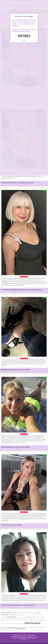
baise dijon (26, 613)
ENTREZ (24, 36)
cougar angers (12, 624)
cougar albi (8, 619)
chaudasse (21, 613)
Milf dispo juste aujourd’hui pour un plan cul (16, 370)
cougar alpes (11, 617)
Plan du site (24, 639)
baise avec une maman (23, 615)
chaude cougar (25, 620)
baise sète (37, 615)
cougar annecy (20, 623)
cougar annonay (5, 624)
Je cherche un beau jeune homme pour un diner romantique (22, 290)
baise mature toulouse (34, 619)
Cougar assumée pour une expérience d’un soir (17, 183)
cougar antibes (13, 615)
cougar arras (43, 620)
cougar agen (14, 613)
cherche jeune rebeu (22, 617)
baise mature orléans (34, 620)
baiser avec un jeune (17, 620)
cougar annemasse (16, 619)
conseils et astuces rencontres (15, 627)
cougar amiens (31, 617)
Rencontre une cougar (20, 635)
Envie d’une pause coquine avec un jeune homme (18, 605)
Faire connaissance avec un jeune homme (16, 447)
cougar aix (38, 617)
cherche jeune (32, 623)
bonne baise (6, 612)
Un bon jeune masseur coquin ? (12, 525)
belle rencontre (25, 619)
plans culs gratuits (21, 629)
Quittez (24, 40)
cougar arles (33, 613)
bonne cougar (32, 615)
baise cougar (9, 620)
